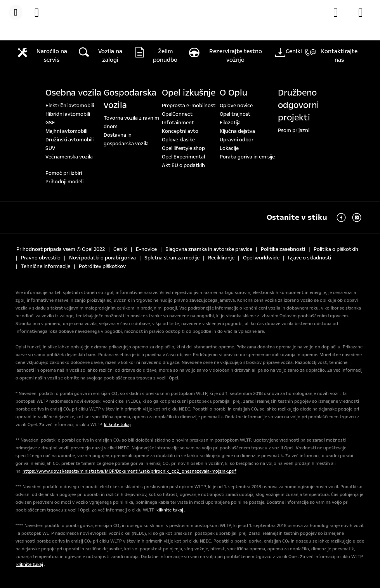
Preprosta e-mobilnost (189, 106)
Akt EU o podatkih (183, 165)
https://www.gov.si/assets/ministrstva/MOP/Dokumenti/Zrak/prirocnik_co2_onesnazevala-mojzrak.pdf (129, 471)
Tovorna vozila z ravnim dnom (131, 122)
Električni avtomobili (70, 106)
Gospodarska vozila (130, 99)
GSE (50, 123)
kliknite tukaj (117, 425)
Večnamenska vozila (69, 157)
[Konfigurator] (340, 12)
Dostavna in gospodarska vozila (126, 139)
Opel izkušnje (189, 93)
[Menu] (16, 12)
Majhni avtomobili (66, 131)
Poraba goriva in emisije (247, 157)
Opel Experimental (183, 157)
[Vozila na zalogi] (41, 12)
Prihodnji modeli (64, 182)
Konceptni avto (180, 131)
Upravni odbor (237, 140)
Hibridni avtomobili (68, 114)
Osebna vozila (73, 93)
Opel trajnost (235, 114)
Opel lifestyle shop (183, 148)
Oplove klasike (178, 140)
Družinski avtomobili (69, 140)
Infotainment (178, 123)
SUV (50, 148)
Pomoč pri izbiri (64, 173)
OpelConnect (177, 114)
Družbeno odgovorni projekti (298, 105)
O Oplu (233, 93)
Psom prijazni (294, 130)
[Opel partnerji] (364, 12)
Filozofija (230, 123)
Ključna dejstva (237, 131)
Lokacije (229, 148)
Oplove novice (236, 106)
